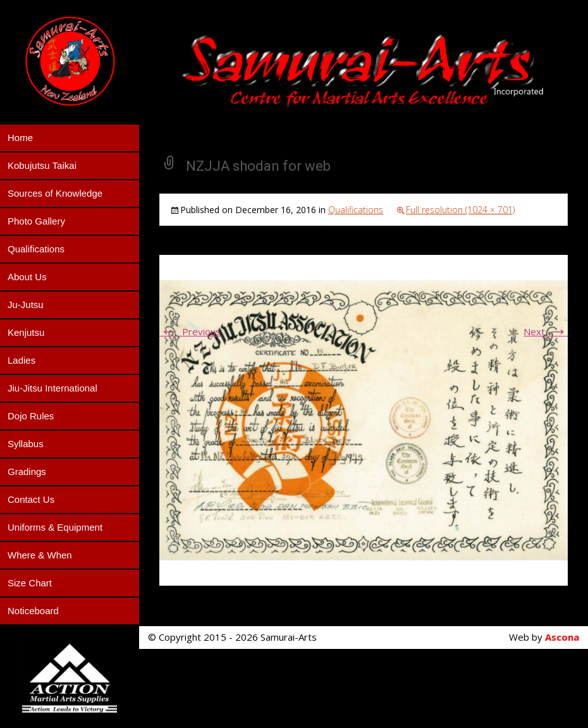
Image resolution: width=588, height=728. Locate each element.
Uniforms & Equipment (55, 527)
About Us (27, 277)
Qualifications (36, 249)
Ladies (21, 360)
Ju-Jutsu (26, 305)
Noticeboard (33, 611)
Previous (190, 331)
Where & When (40, 555)
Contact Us (31, 499)
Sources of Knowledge (55, 193)
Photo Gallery (36, 221)
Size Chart (30, 583)
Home (20, 138)
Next (546, 331)
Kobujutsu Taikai (42, 165)
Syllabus (26, 444)
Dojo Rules (31, 416)
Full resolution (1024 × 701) (460, 210)
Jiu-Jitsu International (52, 388)
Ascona (562, 637)
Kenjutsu (26, 332)
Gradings (27, 472)
